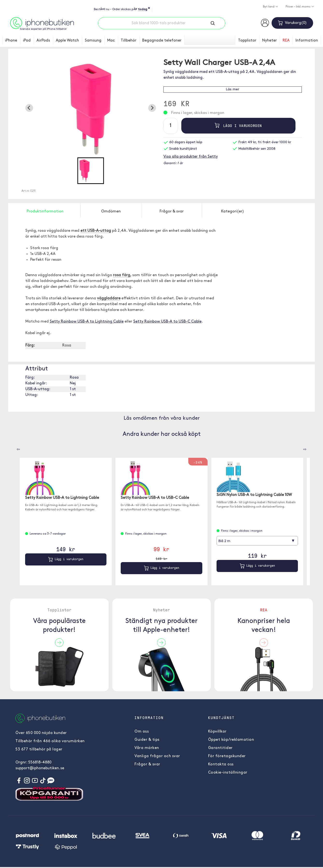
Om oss (142, 732)
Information (307, 41)
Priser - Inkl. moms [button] (298, 7)
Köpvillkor (217, 732)
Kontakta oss (221, 764)
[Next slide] (152, 108)
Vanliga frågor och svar (157, 756)
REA (286, 41)
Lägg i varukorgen (238, 126)
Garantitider (220, 748)
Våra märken (147, 748)
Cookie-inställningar (228, 773)
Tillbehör (129, 41)
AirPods (43, 41)
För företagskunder (227, 756)
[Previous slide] (29, 108)
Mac (111, 41)
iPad (27, 41)
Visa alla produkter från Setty (191, 157)
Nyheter (270, 41)
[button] (91, 171)
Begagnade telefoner (162, 41)
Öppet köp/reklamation (231, 740)
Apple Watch (67, 41)
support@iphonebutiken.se (40, 768)
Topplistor (247, 41)
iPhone (11, 41)
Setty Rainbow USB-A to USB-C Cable (167, 322)
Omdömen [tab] (111, 212)
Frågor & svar (147, 764)
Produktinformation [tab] (45, 212)
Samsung (93, 41)
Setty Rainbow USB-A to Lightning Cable (87, 322)
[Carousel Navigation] (15, 448)
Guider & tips (147, 740)
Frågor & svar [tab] (172, 212)
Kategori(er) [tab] (233, 212)
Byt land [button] (269, 7)
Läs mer (232, 89)
